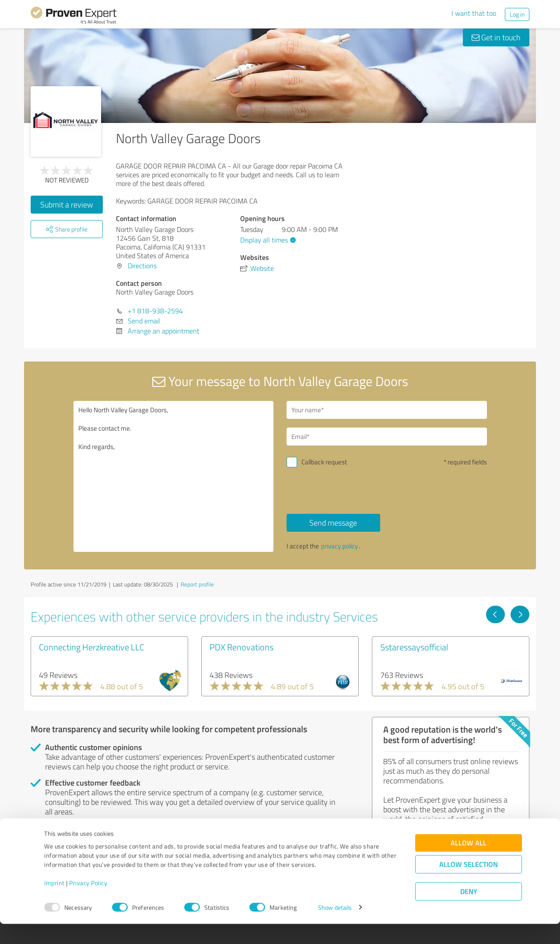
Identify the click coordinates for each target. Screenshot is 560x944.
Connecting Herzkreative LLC (92, 647)
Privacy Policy (88, 903)
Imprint (54, 903)
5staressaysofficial (414, 647)
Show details (335, 928)
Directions (142, 266)
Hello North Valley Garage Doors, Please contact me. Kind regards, (174, 476)
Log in (517, 14)
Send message (333, 523)
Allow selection (469, 884)
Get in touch (496, 37)
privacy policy (339, 546)
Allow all (469, 863)
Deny (469, 911)
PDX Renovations (241, 647)
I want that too (474, 13)
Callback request (324, 462)
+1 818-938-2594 (155, 311)
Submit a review (67, 204)
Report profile (197, 584)
